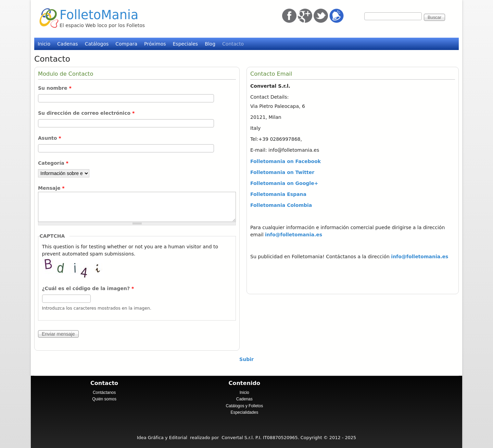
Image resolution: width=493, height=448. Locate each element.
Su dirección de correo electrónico (86, 113)
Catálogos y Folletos (244, 406)
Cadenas (68, 44)
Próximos (155, 44)
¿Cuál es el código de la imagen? (88, 288)
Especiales (186, 44)
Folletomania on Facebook (286, 161)
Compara (126, 44)
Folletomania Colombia (281, 205)
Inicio (44, 44)
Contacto (233, 44)
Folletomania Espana (278, 194)
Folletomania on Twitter (282, 172)
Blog (210, 44)
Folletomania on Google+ (284, 183)
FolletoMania (99, 15)
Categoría (53, 163)
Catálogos (97, 44)
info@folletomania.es (294, 235)
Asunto (50, 138)
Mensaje (51, 188)
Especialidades (244, 412)
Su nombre (55, 88)
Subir (246, 359)
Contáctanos (104, 393)
